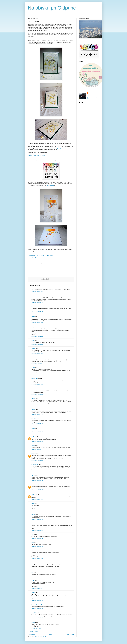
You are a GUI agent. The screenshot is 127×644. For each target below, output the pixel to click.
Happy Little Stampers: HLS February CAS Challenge (41, 154)
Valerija (33, 399)
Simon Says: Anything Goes (34, 257)
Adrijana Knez (35, 378)
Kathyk (33, 504)
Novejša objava (32, 634)
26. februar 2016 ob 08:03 (37, 499)
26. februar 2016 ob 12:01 (37, 520)
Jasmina (33, 349)
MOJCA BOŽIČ (35, 296)
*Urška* (33, 515)
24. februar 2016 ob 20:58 (37, 336)
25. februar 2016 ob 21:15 (37, 471)
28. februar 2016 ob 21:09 (37, 576)
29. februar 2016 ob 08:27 (37, 588)
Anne (33, 581)
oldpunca (90, 93)
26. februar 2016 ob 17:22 (37, 546)
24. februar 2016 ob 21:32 (37, 354)
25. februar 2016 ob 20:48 (37, 460)
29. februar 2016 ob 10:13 (37, 600)
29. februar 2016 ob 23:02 (37, 618)
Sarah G (33, 494)
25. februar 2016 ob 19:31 (37, 441)
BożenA (33, 622)
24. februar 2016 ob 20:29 (37, 292)
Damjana (34, 307)
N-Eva (33, 436)
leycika (33, 428)
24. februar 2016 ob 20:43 (37, 312)
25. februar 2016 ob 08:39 (37, 405)
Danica (33, 389)
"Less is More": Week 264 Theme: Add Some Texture (41, 255)
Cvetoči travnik (35, 465)
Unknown (34, 454)
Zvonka (33, 446)
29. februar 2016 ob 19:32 (37, 609)
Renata (33, 316)
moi (32, 327)
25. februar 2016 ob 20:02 (37, 449)
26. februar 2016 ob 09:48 (37, 510)
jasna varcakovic (35, 485)
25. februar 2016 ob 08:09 (37, 385)
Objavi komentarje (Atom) (40, 637)
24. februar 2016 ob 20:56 (37, 323)
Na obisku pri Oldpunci (52, 8)
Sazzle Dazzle (35, 524)
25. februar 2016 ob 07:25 (37, 374)
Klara (33, 341)
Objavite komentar (34, 632)
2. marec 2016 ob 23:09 (37, 629)
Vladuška (34, 409)
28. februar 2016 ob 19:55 (37, 568)
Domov (51, 634)
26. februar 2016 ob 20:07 (37, 559)
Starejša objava (70, 634)
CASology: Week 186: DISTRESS (37, 155)
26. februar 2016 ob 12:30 (37, 530)
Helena (33, 368)
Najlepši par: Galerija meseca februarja (38, 157)
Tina (32, 358)
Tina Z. (33, 475)
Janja (33, 535)
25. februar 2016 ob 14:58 (37, 424)
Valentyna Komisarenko (37, 605)
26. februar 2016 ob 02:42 (37, 490)
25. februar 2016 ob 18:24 (37, 432)
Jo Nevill (33, 593)
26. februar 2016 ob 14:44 (37, 538)
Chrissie (33, 551)
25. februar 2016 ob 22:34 (37, 480)
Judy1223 (34, 613)
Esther (33, 288)
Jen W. (33, 563)
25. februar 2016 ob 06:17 (37, 363)
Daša (33, 543)
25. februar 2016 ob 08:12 (37, 394)
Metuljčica (34, 419)
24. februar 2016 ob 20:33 (37, 302)
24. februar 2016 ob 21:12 (37, 344)
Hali (32, 572)
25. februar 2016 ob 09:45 (37, 414)
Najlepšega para (60, 148)
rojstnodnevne (35, 281)
